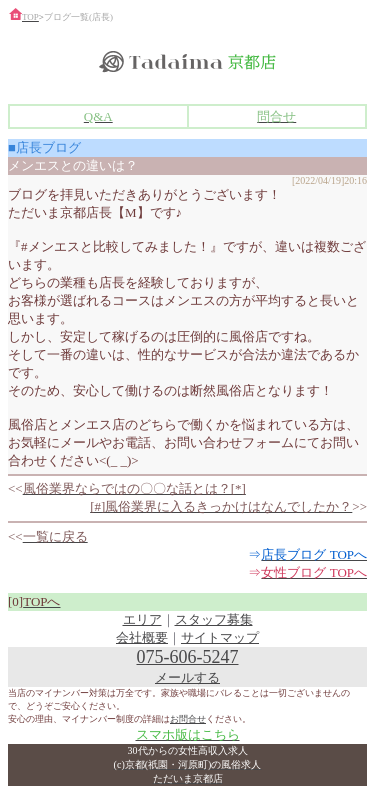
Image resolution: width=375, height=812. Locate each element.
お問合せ (188, 719)
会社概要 (142, 637)
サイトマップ (220, 637)
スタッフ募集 (214, 619)
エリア (142, 619)
